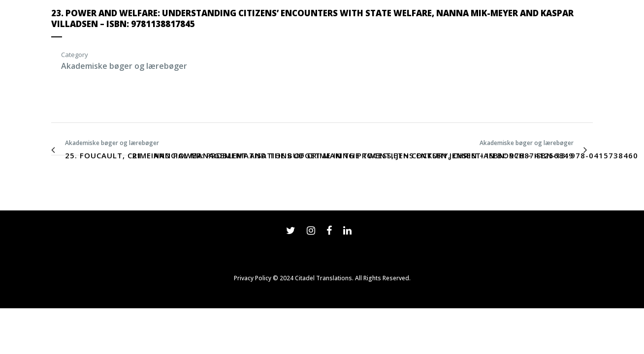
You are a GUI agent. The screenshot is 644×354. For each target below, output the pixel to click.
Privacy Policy (253, 278)
